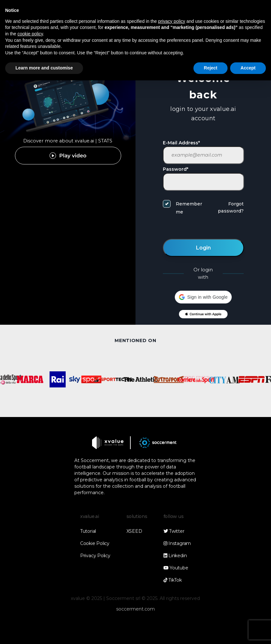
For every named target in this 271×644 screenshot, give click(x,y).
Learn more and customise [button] (44, 68)
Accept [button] (248, 68)
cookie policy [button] (30, 34)
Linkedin (175, 556)
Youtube (176, 568)
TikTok (173, 580)
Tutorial (88, 531)
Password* (176, 169)
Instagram (177, 543)
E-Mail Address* (181, 143)
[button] (203, 297)
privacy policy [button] (172, 21)
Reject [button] (210, 68)
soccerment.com (135, 609)
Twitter (174, 531)
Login (203, 248)
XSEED (134, 531)
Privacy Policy (95, 556)
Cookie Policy (95, 543)
